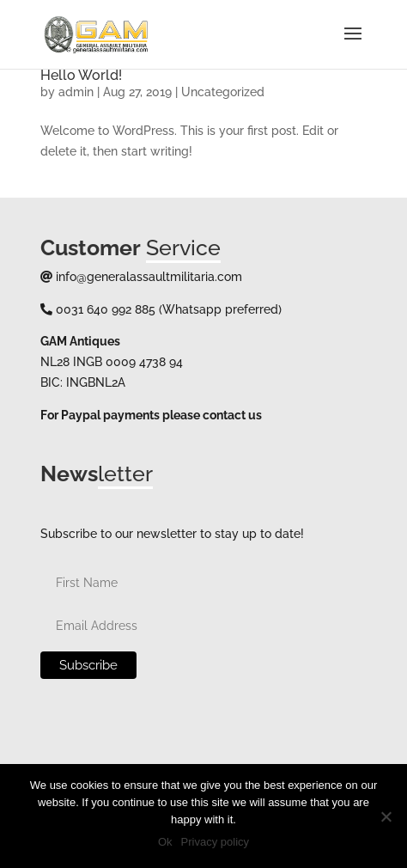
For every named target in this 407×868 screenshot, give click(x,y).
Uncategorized (223, 92)
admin (76, 92)
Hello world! (81, 75)
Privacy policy (215, 842)
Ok (165, 842)
